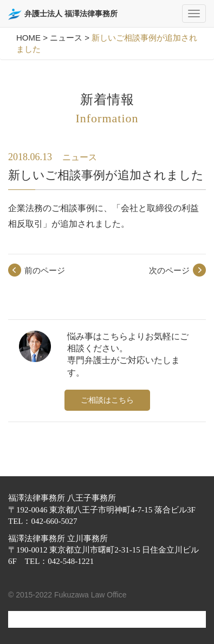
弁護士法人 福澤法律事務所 (63, 14)
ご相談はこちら (107, 400)
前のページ (45, 270)
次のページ (169, 270)
